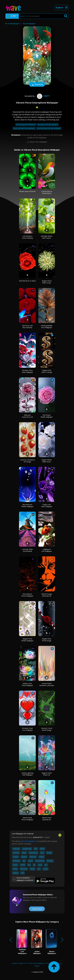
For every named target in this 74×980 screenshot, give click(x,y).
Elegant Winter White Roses (47, 461)
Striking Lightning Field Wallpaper (27, 774)
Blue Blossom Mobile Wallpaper (27, 505)
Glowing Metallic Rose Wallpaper (47, 327)
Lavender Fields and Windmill (27, 550)
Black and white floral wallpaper (24, 128)
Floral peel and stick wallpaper (48, 125)
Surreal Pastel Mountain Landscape (47, 684)
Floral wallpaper (29, 24)
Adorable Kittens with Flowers (47, 237)
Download (37, 85)
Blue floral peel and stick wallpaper (49, 128)
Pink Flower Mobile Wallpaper (47, 416)
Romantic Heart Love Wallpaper (27, 729)
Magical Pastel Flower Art (47, 774)
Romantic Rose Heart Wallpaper (27, 371)
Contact (14, 963)
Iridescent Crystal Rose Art (27, 416)
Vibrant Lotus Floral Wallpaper (27, 684)
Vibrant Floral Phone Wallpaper (27, 819)
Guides (37, 966)
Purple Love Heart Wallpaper (47, 505)
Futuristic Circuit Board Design (47, 729)
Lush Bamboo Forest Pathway (27, 237)
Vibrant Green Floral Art (27, 191)
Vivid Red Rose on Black (27, 281)
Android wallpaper (28, 841)
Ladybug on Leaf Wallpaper (47, 550)
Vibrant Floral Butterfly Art (47, 819)
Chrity (43, 96)
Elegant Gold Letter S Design (47, 371)
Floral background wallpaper (26, 125)
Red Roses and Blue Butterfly (27, 327)
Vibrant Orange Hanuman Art (47, 595)
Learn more (37, 909)
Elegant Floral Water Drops (47, 282)
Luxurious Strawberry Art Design (27, 461)
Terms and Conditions (36, 963)
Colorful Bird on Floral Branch (47, 192)
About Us (23, 963)
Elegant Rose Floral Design (47, 640)
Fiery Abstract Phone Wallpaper (27, 595)
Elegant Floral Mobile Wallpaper (27, 640)
